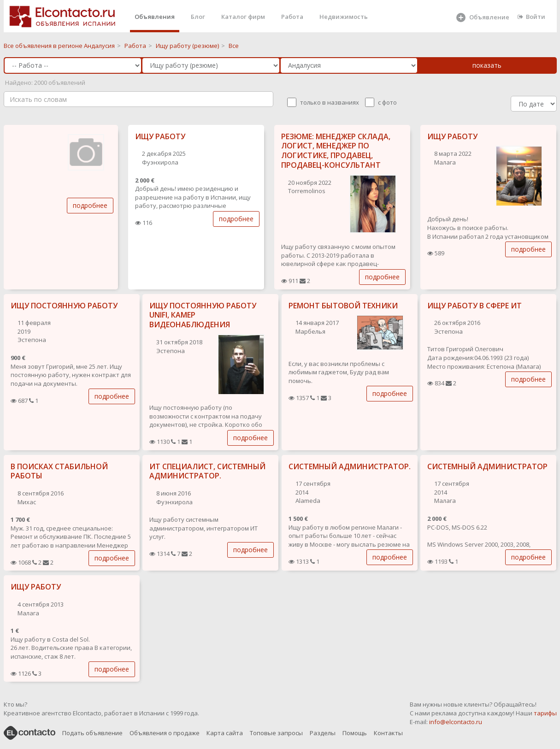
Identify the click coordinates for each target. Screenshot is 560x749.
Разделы (323, 733)
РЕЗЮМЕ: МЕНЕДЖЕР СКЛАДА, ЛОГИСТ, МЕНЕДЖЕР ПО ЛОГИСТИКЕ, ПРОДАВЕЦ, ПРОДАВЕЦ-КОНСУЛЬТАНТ (336, 151)
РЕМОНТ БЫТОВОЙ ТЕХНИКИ (343, 306)
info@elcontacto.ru (456, 722)
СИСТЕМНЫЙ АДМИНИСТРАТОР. (350, 466)
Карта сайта (225, 733)
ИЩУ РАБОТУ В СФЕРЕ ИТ (475, 306)
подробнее (90, 205)
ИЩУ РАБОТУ (160, 136)
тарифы (545, 713)
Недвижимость (344, 17)
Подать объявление (92, 733)
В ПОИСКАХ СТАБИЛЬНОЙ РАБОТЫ (59, 471)
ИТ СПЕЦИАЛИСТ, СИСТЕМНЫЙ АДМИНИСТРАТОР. (207, 471)
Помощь (355, 733)
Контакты (388, 733)
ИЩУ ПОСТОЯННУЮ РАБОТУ (64, 306)
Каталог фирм (243, 17)
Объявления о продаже (165, 733)
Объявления (155, 17)
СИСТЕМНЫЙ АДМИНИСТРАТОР (487, 466)
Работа (292, 17)
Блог (198, 17)
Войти (531, 17)
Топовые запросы (276, 733)
